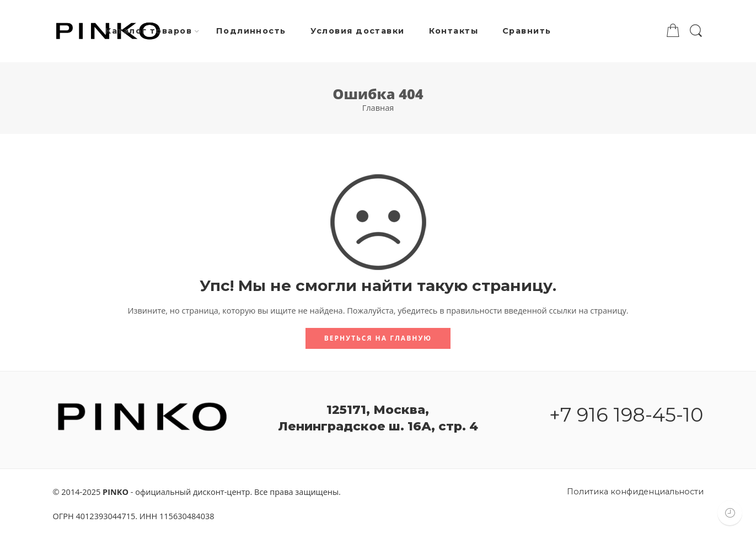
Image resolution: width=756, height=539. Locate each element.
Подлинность (251, 31)
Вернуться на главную (378, 338)
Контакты (454, 31)
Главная (378, 108)
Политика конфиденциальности (635, 492)
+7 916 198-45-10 (626, 415)
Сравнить (527, 31)
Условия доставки (358, 31)
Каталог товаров (149, 31)
